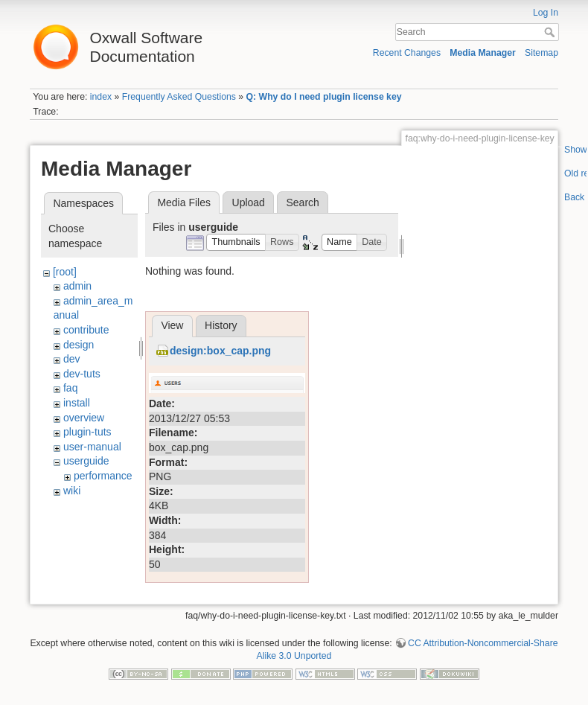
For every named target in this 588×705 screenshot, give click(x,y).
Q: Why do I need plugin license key (324, 97)
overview (84, 418)
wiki (72, 491)
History (221, 523)
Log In (546, 13)
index (101, 97)
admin (77, 286)
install (77, 403)
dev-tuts (82, 374)
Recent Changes (407, 53)
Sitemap (541, 53)
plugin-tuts (87, 432)
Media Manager (483, 53)
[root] (65, 272)
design (79, 345)
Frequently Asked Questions (179, 97)
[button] (236, 242)
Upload (249, 202)
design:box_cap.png (220, 548)
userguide (86, 461)
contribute (86, 330)
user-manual (92, 447)
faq (70, 388)
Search (551, 32)
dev (72, 359)
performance (103, 476)
